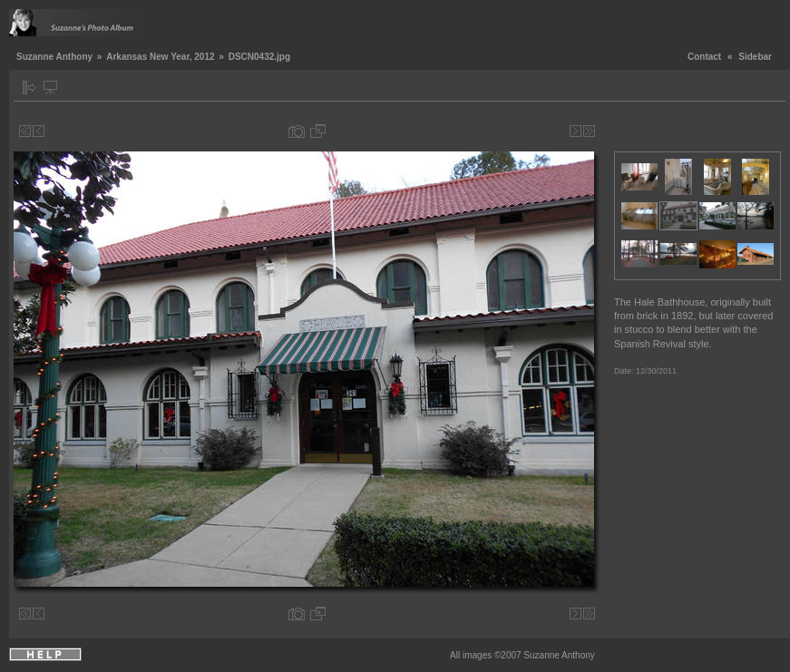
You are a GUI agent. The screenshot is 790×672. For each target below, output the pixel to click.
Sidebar (755, 57)
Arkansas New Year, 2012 (160, 57)
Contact (704, 57)
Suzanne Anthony (54, 57)
